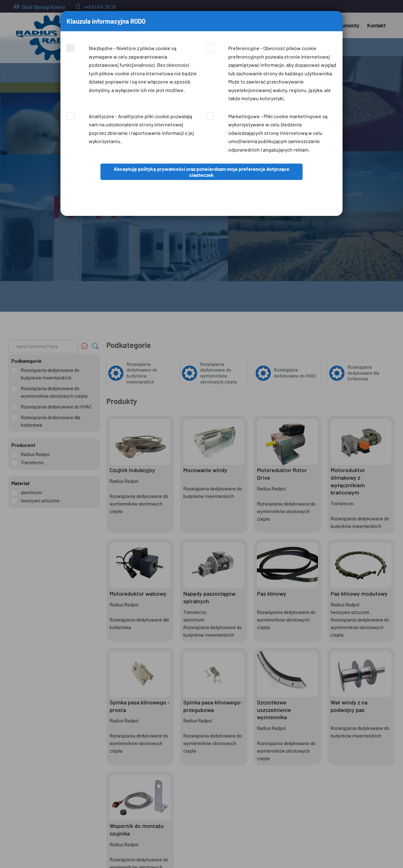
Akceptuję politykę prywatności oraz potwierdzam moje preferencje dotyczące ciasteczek (201, 172)
